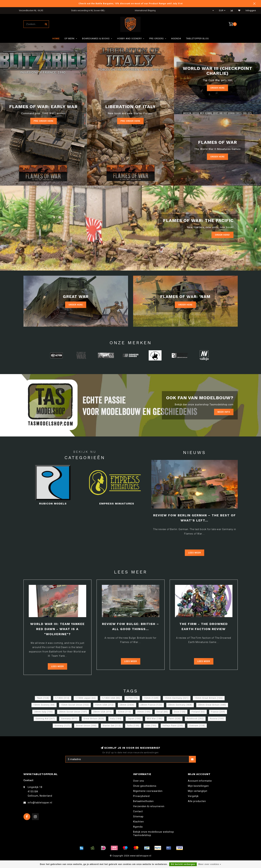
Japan (134, 719)
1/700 (132, 698)
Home (56, 38)
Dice (180, 712)
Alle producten (197, 801)
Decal (162, 712)
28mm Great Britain (212, 705)
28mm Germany (180, 705)
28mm (127, 705)
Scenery (62, 726)
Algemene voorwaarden (148, 791)
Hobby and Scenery (129, 38)
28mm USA (102, 712)
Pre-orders (157, 38)
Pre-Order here (44, 121)
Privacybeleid (141, 796)
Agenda (176, 38)
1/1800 (62, 698)
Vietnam (197, 726)
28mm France (151, 705)
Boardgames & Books (96, 38)
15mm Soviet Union (75, 705)
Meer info (224, 412)
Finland (198, 712)
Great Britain (94, 719)
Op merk (70, 38)
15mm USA (104, 705)
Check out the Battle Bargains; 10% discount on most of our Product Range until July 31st (131, 3)
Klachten (138, 822)
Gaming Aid (45, 719)
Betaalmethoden (143, 801)
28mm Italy (44, 712)
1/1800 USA (111, 698)
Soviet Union (86, 726)
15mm (151, 698)
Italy (116, 719)
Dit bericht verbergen (183, 864)
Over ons (139, 781)
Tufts (133, 726)
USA (151, 726)
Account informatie (200, 781)
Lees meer (195, 553)
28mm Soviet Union (73, 712)
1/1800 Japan (86, 698)
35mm (144, 712)
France (218, 712)
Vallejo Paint (173, 726)
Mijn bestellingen (198, 786)
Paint (175, 719)
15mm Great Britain (209, 698)
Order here (217, 157)
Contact (138, 811)
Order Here (217, 88)
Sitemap (138, 817)
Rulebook (195, 719)
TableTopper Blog (197, 38)
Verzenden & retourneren (149, 806)
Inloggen (251, 11)
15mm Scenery (44, 705)
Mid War (155, 719)
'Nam (43, 698)
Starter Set (112, 726)
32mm (124, 712)
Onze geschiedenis (145, 786)
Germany (69, 719)
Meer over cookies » (210, 864)
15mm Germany (177, 698)
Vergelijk (193, 796)
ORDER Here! (222, 235)
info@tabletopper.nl (40, 803)
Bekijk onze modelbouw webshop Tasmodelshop (154, 833)
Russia (217, 719)
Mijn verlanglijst (198, 791)
